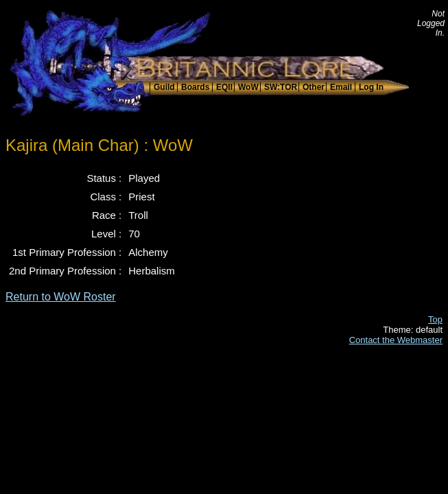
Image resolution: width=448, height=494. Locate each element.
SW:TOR (281, 87)
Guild (164, 87)
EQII (224, 87)
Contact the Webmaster (396, 340)
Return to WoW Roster (61, 297)
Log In (371, 87)
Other (314, 87)
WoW (248, 87)
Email (341, 87)
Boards (195, 87)
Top (435, 319)
